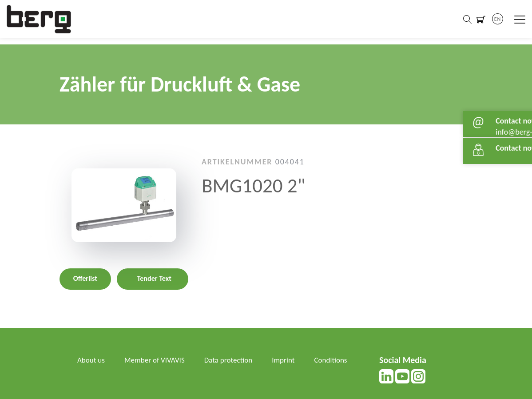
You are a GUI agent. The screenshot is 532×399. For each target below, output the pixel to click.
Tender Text (154, 278)
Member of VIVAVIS (158, 360)
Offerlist (85, 278)
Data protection (234, 360)
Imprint (291, 360)
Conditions (95, 371)
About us (92, 360)
